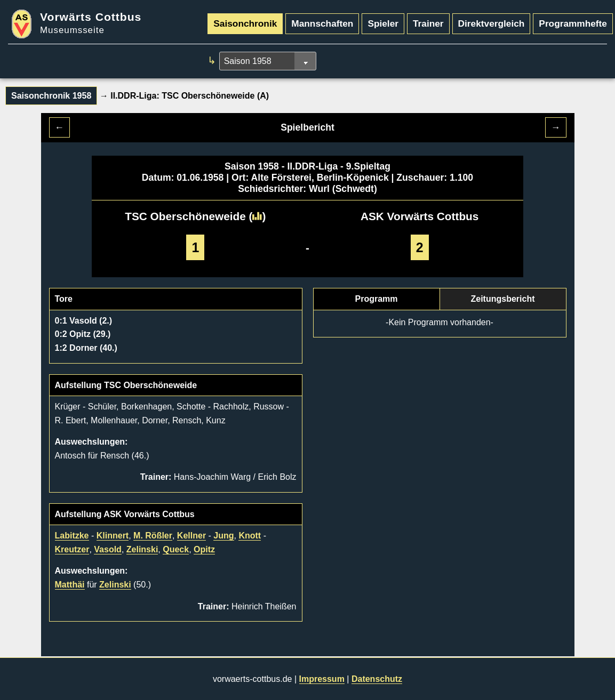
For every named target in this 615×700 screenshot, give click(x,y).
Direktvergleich (492, 23)
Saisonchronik (245, 23)
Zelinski (142, 549)
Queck (176, 549)
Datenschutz (377, 679)
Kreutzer (72, 549)
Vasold (108, 549)
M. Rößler (153, 536)
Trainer (428, 23)
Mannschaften (322, 23)
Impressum (322, 679)
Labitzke (72, 536)
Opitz (204, 549)
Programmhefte (573, 23)
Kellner (191, 536)
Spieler (383, 23)
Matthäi (70, 585)
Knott (250, 536)
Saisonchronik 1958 (51, 96)
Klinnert (113, 536)
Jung (223, 536)
